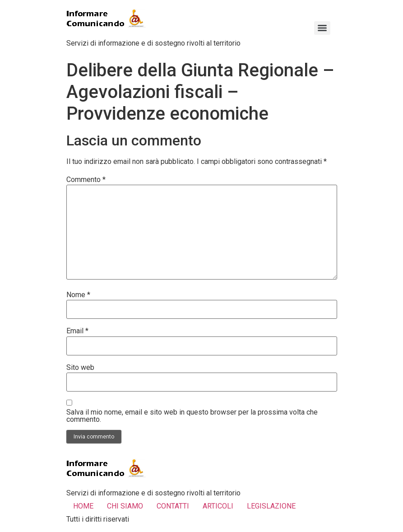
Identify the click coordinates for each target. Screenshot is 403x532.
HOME (83, 506)
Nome (78, 295)
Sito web (80, 368)
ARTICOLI (218, 506)
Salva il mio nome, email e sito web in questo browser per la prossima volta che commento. (192, 416)
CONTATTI (173, 506)
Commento (86, 180)
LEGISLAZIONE (271, 506)
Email (77, 331)
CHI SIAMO (125, 506)
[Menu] (322, 28)
